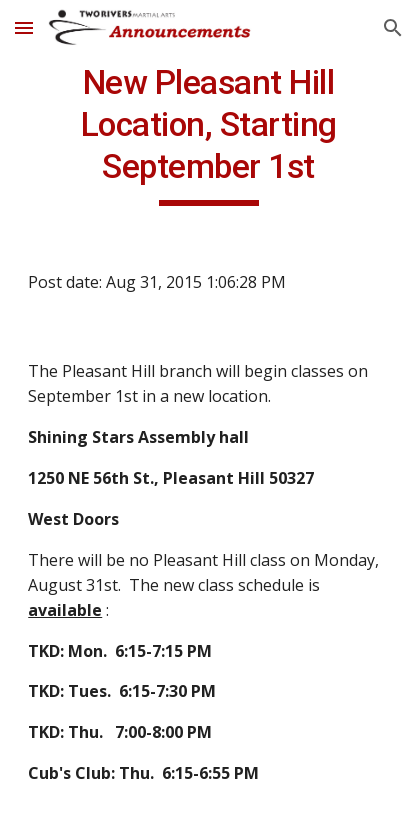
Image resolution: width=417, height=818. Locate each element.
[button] (24, 27)
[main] (208, 134)
